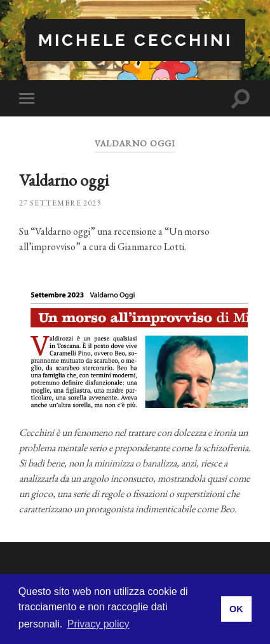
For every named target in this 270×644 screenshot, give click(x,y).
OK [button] (236, 609)
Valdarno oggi (64, 180)
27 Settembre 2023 (60, 203)
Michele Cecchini (135, 40)
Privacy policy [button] (98, 624)
